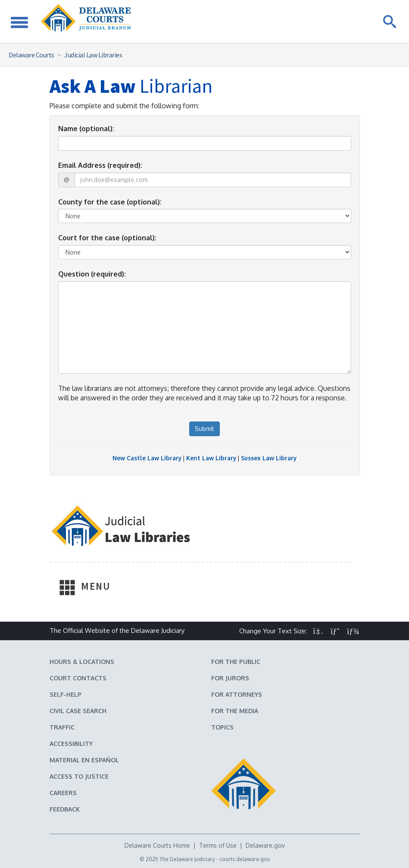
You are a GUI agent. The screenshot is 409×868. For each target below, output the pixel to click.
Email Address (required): (100, 165)
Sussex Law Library (269, 458)
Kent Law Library (211, 458)
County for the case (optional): (110, 202)
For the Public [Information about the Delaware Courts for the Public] (236, 662)
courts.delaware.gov (245, 859)
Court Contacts (78, 678)
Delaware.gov (265, 845)
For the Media (235, 711)
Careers (63, 793)
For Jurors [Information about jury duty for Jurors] (230, 678)
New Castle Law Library (147, 458)
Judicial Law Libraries (93, 55)
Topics (222, 727)
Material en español (84, 760)
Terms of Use (218, 845)
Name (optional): (86, 129)
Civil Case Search (78, 711)
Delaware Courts (31, 55)
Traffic (62, 727)
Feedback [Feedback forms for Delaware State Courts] (65, 809)
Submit (204, 429)
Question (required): (92, 274)
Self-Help (66, 694)
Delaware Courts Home (157, 845)
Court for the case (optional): (107, 238)
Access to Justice (79, 776)
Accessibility (71, 744)
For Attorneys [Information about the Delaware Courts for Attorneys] (237, 694)
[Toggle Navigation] (19, 21)
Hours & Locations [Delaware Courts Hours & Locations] (82, 662)
